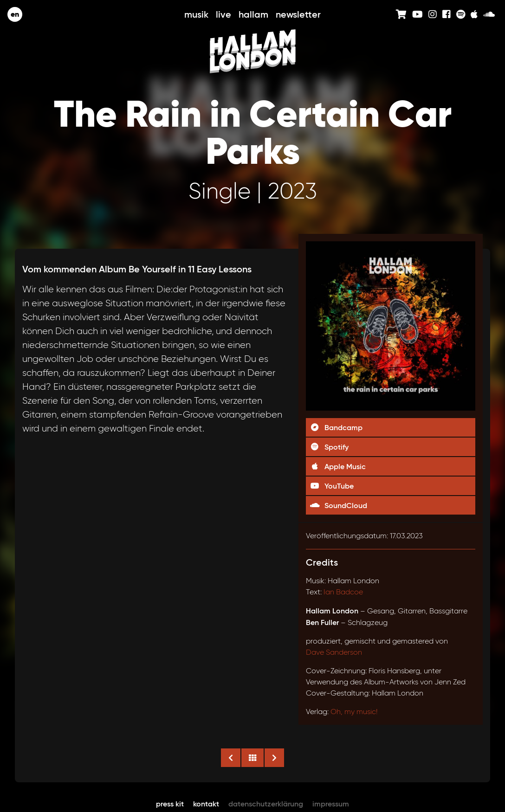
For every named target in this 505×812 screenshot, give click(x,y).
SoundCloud (338, 505)
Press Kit (170, 804)
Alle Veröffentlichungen (252, 758)
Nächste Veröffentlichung (274, 758)
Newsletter (298, 14)
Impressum (331, 804)
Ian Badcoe (343, 592)
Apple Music (338, 466)
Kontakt (206, 804)
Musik (196, 14)
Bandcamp (336, 427)
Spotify (329, 447)
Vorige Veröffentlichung (231, 758)
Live (223, 14)
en (15, 14)
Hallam (253, 14)
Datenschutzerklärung (266, 804)
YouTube (332, 486)
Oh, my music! (354, 712)
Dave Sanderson (334, 652)
